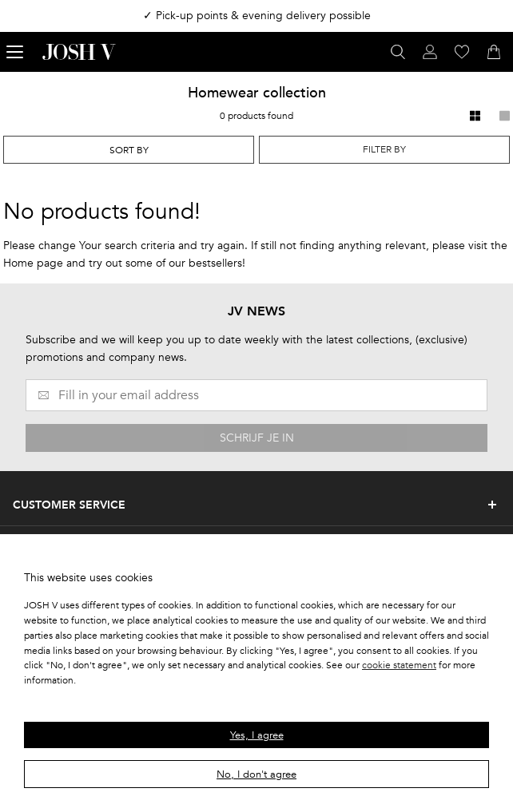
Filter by (384, 149)
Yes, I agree (257, 735)
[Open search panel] (398, 52)
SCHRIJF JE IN (257, 438)
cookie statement (399, 665)
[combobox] (129, 150)
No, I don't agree (256, 774)
